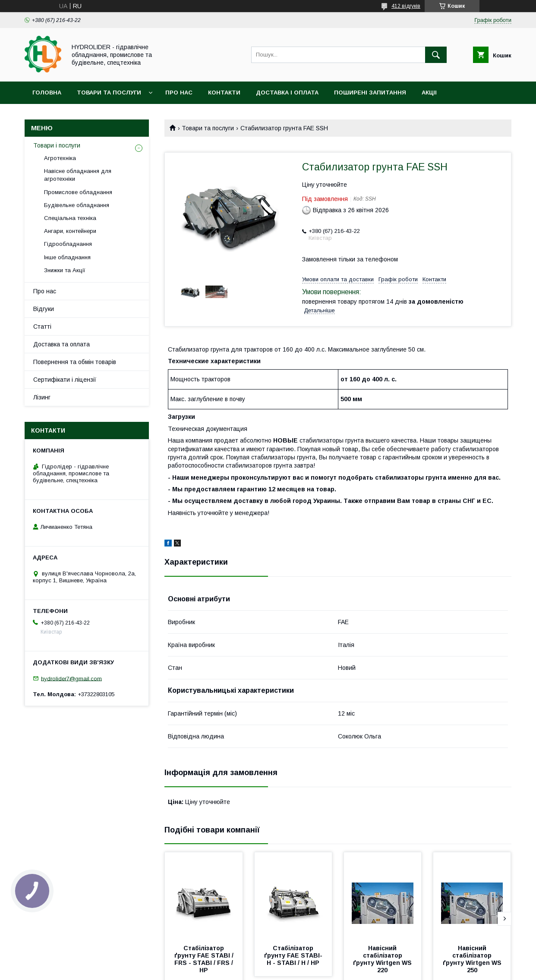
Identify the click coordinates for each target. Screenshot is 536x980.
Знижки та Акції (65, 270)
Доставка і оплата (287, 93)
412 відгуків (406, 6)
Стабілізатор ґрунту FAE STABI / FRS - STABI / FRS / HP (205, 959)
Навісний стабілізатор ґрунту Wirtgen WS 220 (383, 959)
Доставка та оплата (61, 344)
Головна (47, 93)
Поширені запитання (370, 93)
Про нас (179, 93)
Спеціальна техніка (70, 218)
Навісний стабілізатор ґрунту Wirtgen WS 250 (473, 959)
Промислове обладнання (78, 192)
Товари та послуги (109, 93)
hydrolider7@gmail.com (71, 678)
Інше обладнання (67, 257)
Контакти (224, 93)
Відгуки (44, 309)
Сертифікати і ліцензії (65, 380)
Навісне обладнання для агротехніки (78, 175)
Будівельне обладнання (77, 205)
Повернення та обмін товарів (75, 362)
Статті (42, 327)
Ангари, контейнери (70, 231)
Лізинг (42, 397)
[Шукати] (436, 55)
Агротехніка (60, 158)
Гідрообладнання (68, 244)
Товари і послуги (57, 145)
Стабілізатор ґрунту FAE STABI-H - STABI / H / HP (293, 955)
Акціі (429, 93)
